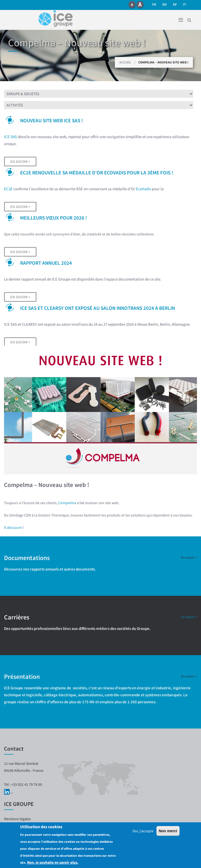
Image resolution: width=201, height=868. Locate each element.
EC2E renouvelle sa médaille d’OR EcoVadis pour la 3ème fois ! (97, 173)
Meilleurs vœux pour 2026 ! (54, 218)
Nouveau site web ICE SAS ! (52, 120)
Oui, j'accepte (143, 831)
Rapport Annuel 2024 (46, 263)
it (184, 4)
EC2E (8, 189)
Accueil (125, 62)
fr (154, 4)
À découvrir (14, 528)
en (165, 4)
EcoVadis (143, 189)
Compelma (67, 503)
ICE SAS (10, 137)
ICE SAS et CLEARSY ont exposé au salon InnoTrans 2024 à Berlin (98, 308)
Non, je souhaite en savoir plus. (53, 862)
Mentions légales (17, 819)
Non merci (168, 831)
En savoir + (20, 162)
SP (175, 4)
